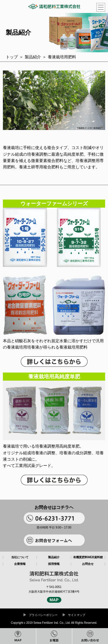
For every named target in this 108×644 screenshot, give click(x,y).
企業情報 (20, 564)
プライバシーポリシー (43, 615)
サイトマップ (77, 615)
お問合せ (88, 564)
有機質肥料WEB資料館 (88, 557)
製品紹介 (33, 57)
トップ (12, 57)
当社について (20, 557)
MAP (54, 600)
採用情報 (54, 564)
